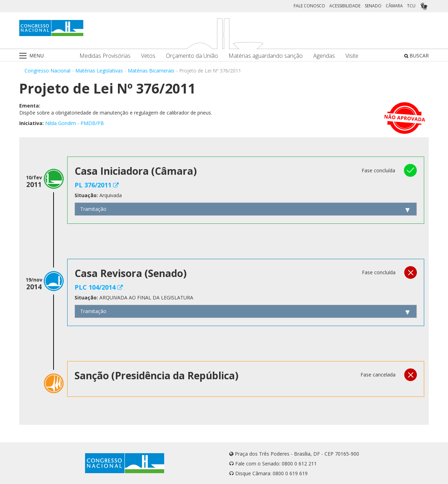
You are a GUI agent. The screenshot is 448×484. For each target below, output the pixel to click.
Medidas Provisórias (105, 56)
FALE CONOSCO (309, 6)
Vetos (148, 56)
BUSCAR (416, 56)
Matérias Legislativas (99, 71)
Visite (352, 56)
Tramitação (93, 209)
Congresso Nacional (47, 71)
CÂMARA (394, 6)
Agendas (324, 56)
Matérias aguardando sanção (266, 56)
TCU (411, 6)
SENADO (373, 6)
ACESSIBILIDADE (345, 6)
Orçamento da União (192, 56)
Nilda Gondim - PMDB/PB (75, 123)
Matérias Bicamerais (151, 71)
